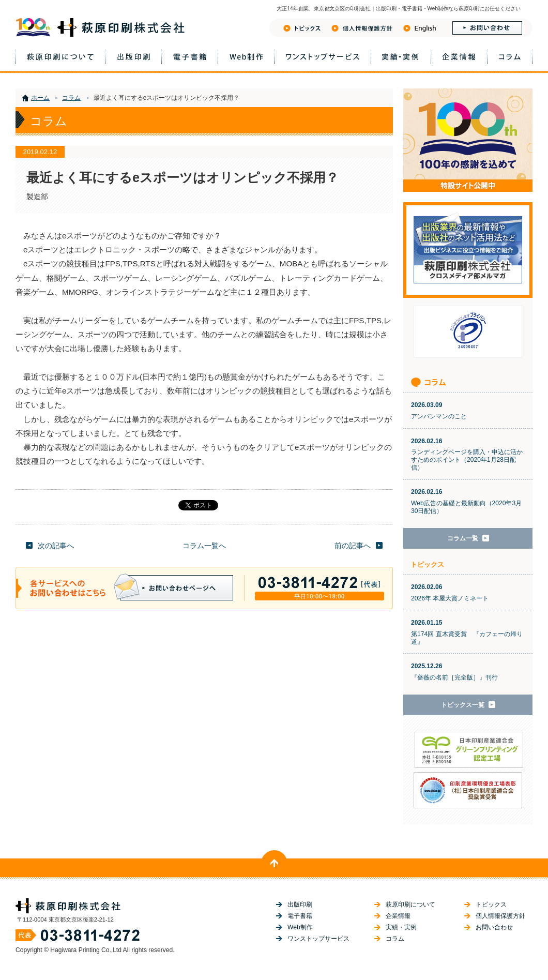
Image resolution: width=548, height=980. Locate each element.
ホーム (40, 98)
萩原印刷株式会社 (100, 27)
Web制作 (246, 57)
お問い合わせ (487, 28)
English (420, 28)
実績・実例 (401, 57)
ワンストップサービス (323, 57)
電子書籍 (190, 57)
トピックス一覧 (463, 705)
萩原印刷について (60, 57)
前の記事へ (353, 546)
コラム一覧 (463, 538)
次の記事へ (56, 546)
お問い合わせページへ (173, 587)
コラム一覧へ (204, 546)
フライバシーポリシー (362, 28)
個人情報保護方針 (500, 916)
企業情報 (459, 57)
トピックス (302, 28)
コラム (510, 57)
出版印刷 (133, 57)
